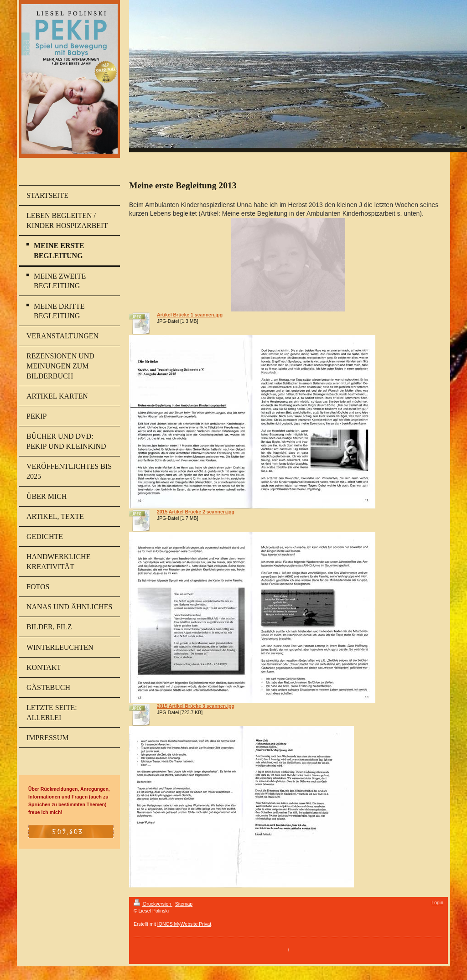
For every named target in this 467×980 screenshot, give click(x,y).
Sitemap (184, 904)
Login (437, 902)
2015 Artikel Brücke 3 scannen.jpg (196, 706)
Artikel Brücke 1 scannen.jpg (190, 315)
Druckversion (153, 904)
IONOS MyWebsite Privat (184, 924)
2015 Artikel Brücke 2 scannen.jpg (196, 512)
